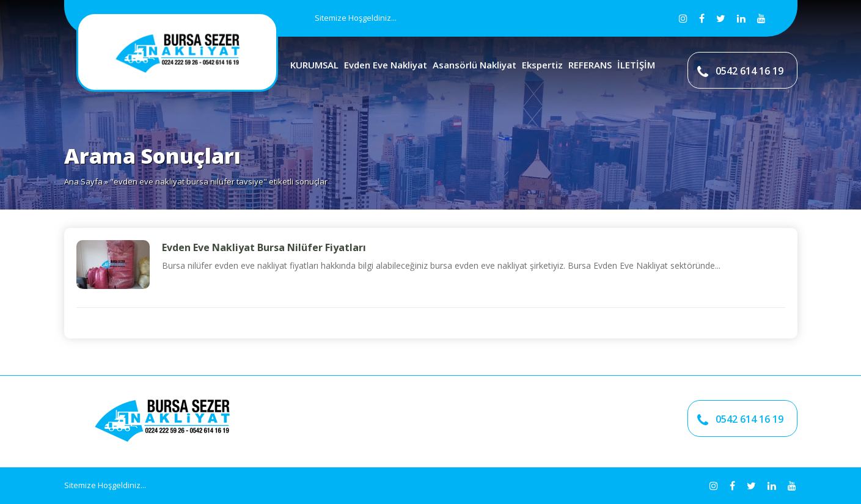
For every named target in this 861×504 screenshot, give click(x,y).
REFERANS (590, 65)
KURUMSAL (314, 65)
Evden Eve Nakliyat (386, 65)
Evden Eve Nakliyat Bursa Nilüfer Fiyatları (264, 247)
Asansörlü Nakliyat (474, 65)
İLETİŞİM (636, 65)
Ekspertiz (542, 65)
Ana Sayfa (83, 181)
